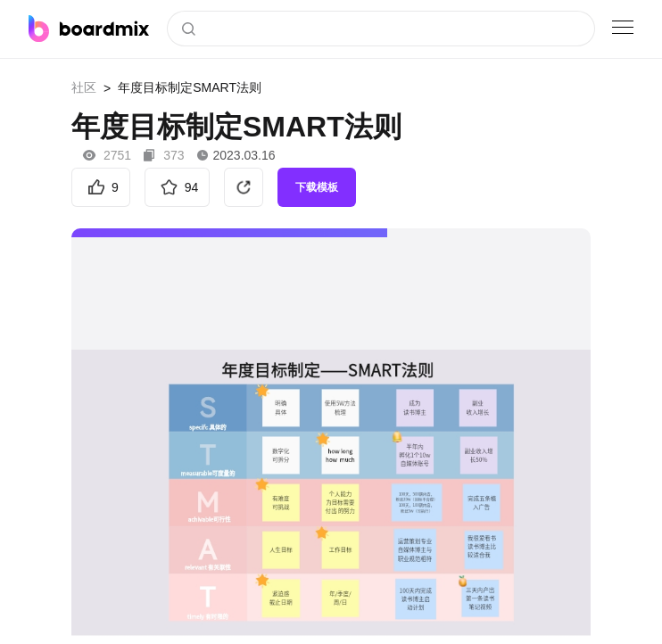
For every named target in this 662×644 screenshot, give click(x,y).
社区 (84, 87)
